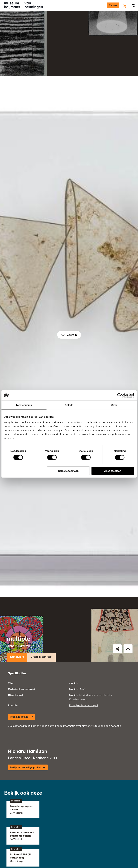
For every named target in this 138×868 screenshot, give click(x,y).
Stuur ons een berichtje (107, 704)
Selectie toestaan (69, 471)
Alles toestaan (113, 471)
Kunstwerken (20, 18)
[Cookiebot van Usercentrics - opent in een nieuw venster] (120, 395)
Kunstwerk (17, 636)
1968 (38, 624)
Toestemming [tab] (24, 405)
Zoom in (69, 324)
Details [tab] (69, 405)
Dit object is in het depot (83, 684)
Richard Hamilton (18, 624)
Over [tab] (114, 405)
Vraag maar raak (41, 636)
